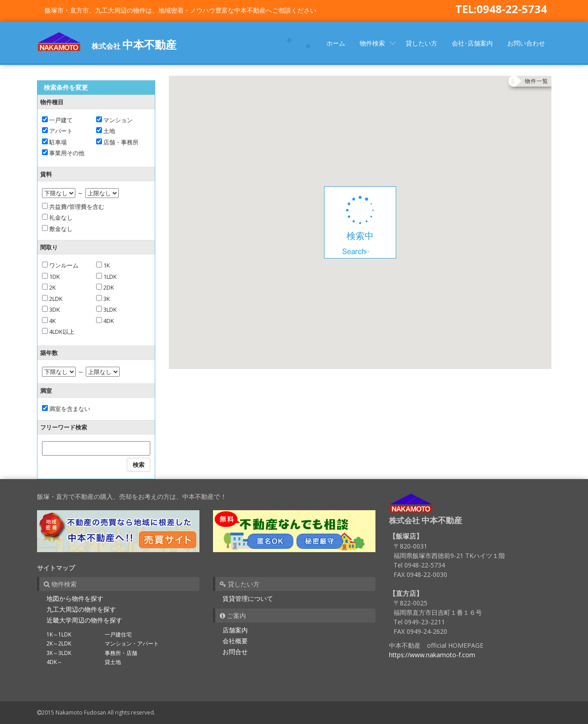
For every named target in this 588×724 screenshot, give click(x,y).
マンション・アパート (132, 643)
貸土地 (113, 662)
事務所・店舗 (121, 653)
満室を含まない (66, 409)
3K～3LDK (59, 653)
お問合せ (235, 652)
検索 (139, 465)
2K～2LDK (59, 643)
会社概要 (235, 641)
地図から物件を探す (75, 598)
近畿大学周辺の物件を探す (84, 620)
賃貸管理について (248, 598)
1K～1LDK (59, 634)
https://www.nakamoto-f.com (432, 655)
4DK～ (54, 662)
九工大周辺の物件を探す (81, 609)
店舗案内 (235, 630)
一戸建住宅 (118, 634)
